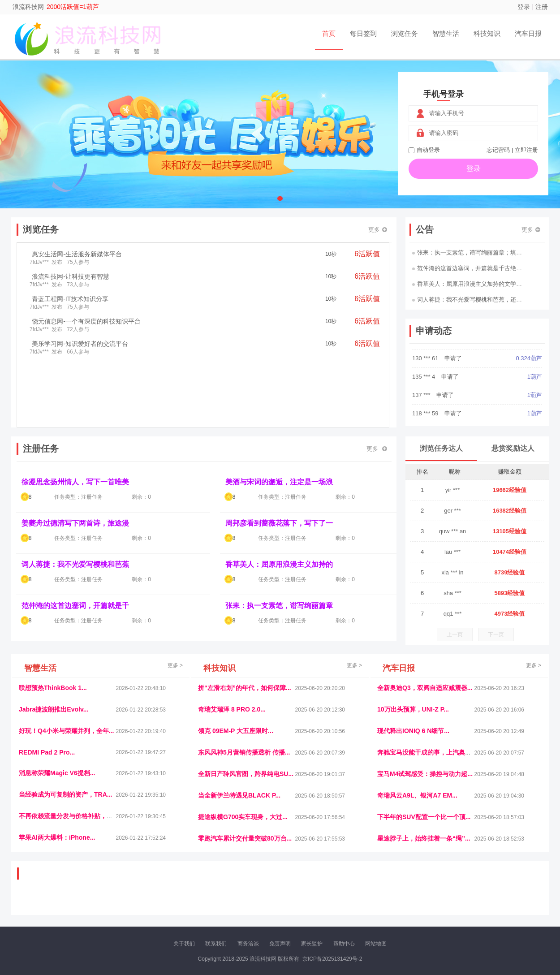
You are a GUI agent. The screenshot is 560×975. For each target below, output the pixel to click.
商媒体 (260, 908)
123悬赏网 (511, 900)
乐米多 (241, 908)
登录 (524, 7)
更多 (378, 230)
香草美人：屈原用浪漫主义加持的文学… (467, 284)
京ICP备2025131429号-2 (332, 959)
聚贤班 (298, 908)
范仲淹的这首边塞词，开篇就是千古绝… (467, 268)
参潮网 (248, 900)
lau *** (452, 552)
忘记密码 (498, 150)
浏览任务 (405, 33)
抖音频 (229, 900)
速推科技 (446, 900)
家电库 (487, 900)
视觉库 (267, 900)
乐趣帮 (102, 908)
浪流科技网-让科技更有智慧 (71, 276)
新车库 (407, 908)
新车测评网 (489, 908)
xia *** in (452, 572)
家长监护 (312, 944)
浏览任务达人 (441, 448)
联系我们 (216, 944)
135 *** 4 (424, 391)
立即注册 (526, 150)
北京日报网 (323, 908)
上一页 (455, 634)
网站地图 (376, 944)
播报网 (381, 900)
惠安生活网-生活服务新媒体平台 (77, 254)
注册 (542, 7)
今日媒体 (422, 900)
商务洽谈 (248, 944)
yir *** (453, 490)
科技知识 (487, 33)
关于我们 (184, 944)
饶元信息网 (66, 900)
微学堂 (184, 908)
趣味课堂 (124, 908)
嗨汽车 (343, 900)
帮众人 (465, 908)
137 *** (422, 410)
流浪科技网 (126, 900)
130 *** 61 (426, 373)
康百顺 (45, 908)
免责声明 (280, 944)
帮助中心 (344, 944)
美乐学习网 (36, 900)
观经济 (400, 900)
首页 (329, 33)
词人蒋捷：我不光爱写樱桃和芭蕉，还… (467, 300)
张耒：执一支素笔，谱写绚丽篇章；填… (467, 252)
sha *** (452, 593)
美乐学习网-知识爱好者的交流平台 (80, 344)
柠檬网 (83, 908)
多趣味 (64, 908)
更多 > (175, 665)
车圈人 (362, 900)
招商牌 (165, 908)
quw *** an (453, 531)
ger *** (452, 511)
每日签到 (363, 33)
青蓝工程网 (96, 900)
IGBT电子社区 (296, 900)
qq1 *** (452, 614)
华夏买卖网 (383, 908)
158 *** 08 (426, 355)
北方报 (468, 900)
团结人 (445, 908)
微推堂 (426, 908)
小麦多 (280, 908)
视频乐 (180, 900)
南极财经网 (353, 908)
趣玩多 (513, 908)
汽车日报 (528, 33)
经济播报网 (205, 900)
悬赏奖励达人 (513, 448)
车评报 (323, 900)
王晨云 (146, 908)
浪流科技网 (28, 7)
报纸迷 (222, 908)
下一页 (496, 634)
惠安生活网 (156, 900)
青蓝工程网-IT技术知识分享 (70, 299)
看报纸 (203, 908)
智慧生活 (446, 33)
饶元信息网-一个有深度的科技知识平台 (86, 321)
